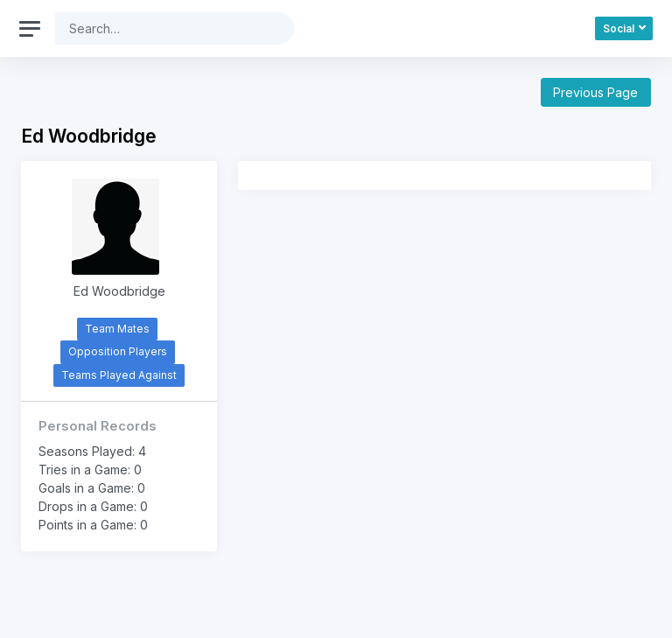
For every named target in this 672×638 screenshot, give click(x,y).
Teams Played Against (119, 375)
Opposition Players (118, 351)
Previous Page (595, 92)
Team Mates (117, 329)
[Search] (161, 28)
